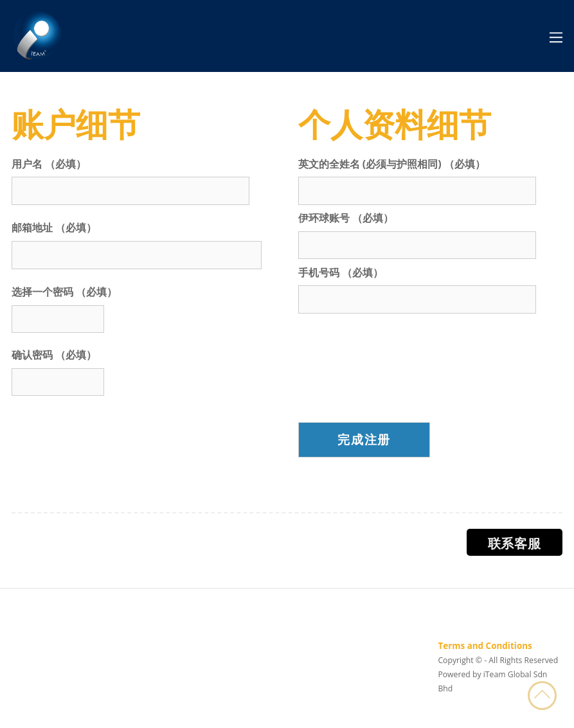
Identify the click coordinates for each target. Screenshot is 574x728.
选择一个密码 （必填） (64, 292)
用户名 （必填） (49, 164)
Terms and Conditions (485, 646)
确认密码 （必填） (54, 355)
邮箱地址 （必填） (54, 227)
